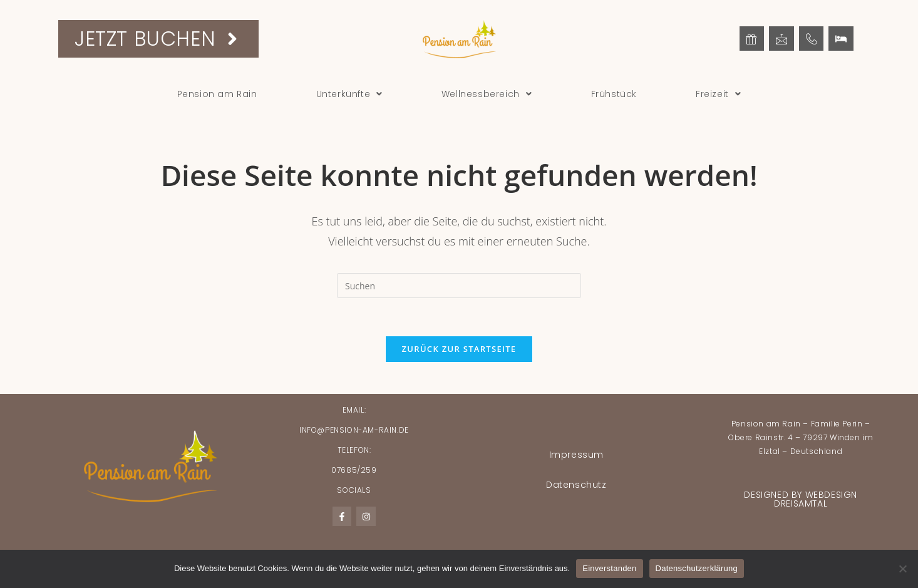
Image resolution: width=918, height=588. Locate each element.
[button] (349, 94)
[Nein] (902, 569)
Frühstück (614, 94)
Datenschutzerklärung (697, 568)
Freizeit (718, 94)
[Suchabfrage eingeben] (459, 286)
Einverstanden (609, 568)
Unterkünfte (349, 94)
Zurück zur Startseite (459, 349)
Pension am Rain (217, 94)
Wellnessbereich (487, 94)
